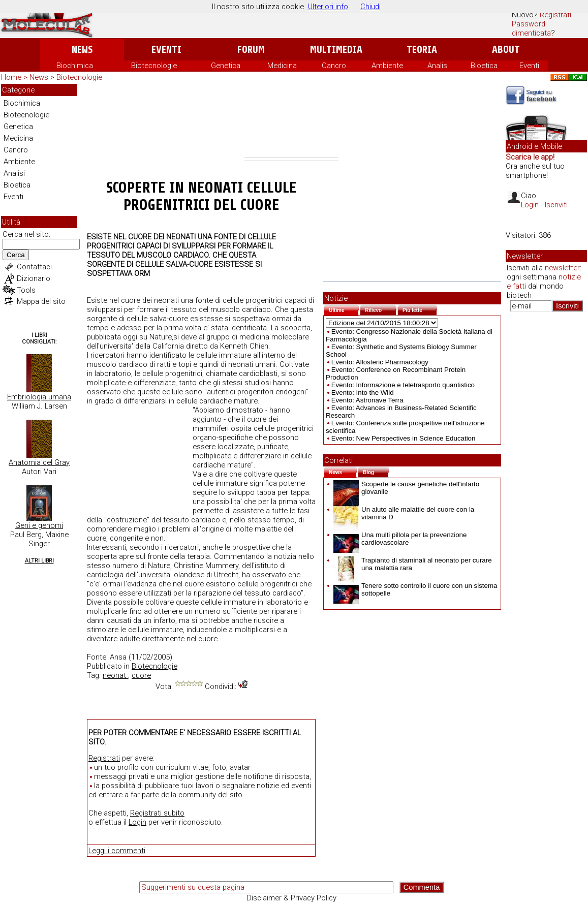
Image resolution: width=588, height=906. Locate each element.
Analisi (438, 66)
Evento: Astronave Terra (367, 400)
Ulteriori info (328, 7)
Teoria (422, 50)
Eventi (166, 50)
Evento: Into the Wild (363, 393)
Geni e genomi (39, 525)
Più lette (420, 309)
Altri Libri (39, 561)
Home (11, 77)
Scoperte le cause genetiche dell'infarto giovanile (406, 488)
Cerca (16, 255)
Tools (26, 290)
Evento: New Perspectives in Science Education (404, 438)
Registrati (555, 15)
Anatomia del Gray (39, 462)
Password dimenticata (531, 28)
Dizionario (34, 278)
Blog (376, 471)
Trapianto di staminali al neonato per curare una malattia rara (413, 564)
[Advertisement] (291, 121)
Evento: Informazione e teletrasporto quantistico (403, 385)
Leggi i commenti (117, 851)
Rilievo (381, 309)
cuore (141, 675)
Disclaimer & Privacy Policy (291, 898)
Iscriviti (556, 205)
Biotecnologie (154, 66)
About (506, 50)
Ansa (118, 657)
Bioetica (484, 66)
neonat (115, 675)
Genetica (226, 66)
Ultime (344, 309)
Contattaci (34, 267)
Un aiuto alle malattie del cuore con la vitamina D (404, 513)
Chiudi (370, 7)
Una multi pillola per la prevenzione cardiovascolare (400, 539)
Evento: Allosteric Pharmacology (380, 362)
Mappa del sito (41, 301)
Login (137, 822)
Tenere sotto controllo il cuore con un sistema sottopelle (415, 589)
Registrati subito (157, 813)
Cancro (334, 66)
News (82, 50)
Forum (251, 50)
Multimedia (336, 50)
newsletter (562, 268)
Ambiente (387, 66)
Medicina (282, 66)
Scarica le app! (530, 157)
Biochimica (75, 66)
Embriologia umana (39, 397)
